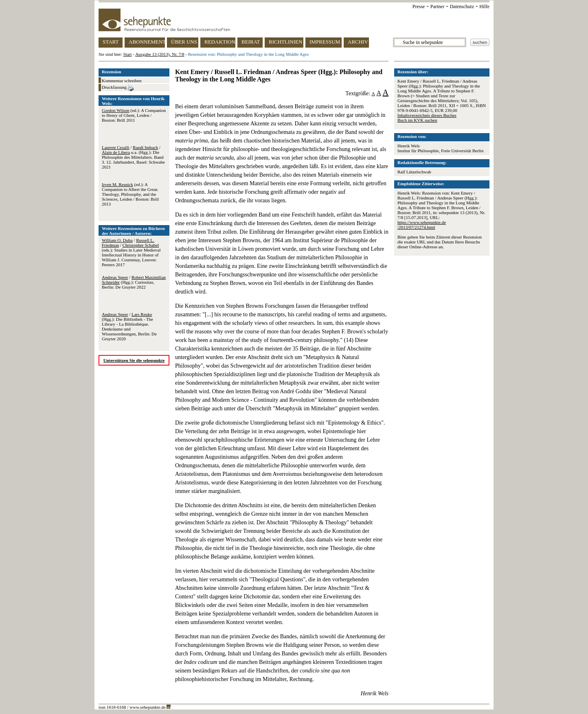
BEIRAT (251, 42)
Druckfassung (118, 88)
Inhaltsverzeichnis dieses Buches (427, 115)
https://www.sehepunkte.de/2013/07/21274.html (422, 225)
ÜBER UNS (184, 42)
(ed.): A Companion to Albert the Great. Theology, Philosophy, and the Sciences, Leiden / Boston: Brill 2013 (130, 194)
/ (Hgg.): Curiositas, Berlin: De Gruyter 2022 (134, 282)
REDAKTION (220, 42)
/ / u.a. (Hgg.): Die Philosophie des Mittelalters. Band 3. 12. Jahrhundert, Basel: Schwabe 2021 (133, 157)
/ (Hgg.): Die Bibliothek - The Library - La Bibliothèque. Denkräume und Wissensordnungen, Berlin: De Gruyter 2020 (129, 326)
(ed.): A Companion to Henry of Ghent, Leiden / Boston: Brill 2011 (134, 115)
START (111, 42)
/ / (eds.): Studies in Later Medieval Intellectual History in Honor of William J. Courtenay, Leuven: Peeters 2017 (131, 252)
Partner (438, 7)
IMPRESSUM (325, 42)
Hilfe (484, 7)
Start (128, 54)
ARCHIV (358, 42)
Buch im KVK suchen (417, 120)
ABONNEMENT (147, 42)
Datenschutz (462, 7)
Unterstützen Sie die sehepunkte (134, 360)
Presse (419, 7)
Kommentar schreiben (122, 81)
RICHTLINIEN (285, 42)
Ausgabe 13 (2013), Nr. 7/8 (160, 54)
